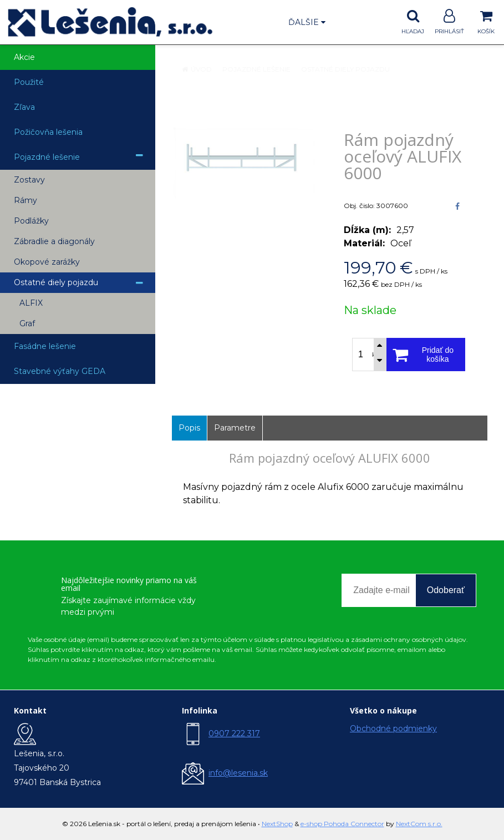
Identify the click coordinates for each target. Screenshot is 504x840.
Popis (189, 428)
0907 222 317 (234, 733)
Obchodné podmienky (393, 728)
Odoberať (446, 590)
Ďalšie (307, 22)
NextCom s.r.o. (419, 824)
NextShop (277, 824)
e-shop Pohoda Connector (342, 824)
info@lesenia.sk (238, 773)
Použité (29, 82)
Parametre (235, 428)
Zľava (24, 107)
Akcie (24, 57)
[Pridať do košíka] (426, 355)
